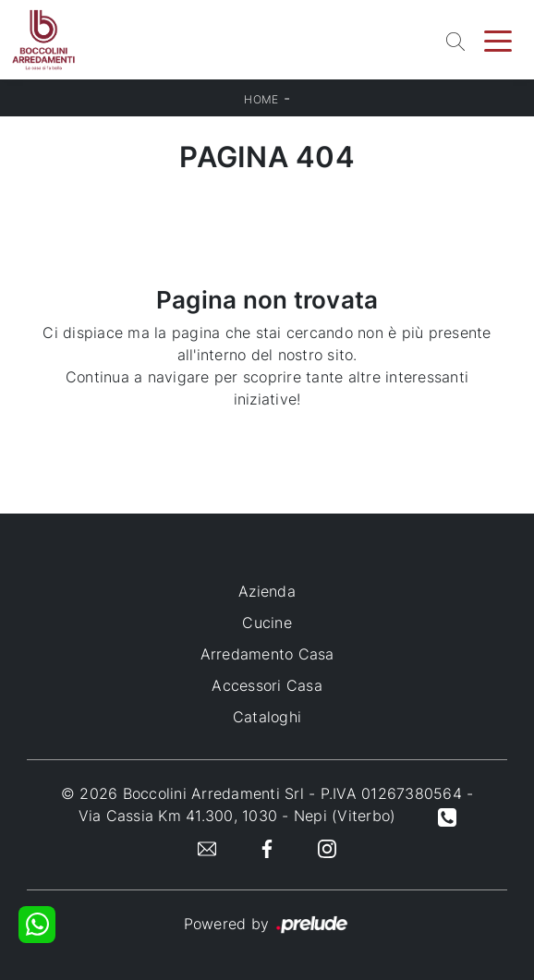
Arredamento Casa (267, 654)
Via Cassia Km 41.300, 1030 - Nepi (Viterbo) (237, 816)
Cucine (267, 623)
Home (261, 99)
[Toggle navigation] (498, 40)
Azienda (267, 591)
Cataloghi (267, 717)
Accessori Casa (267, 685)
